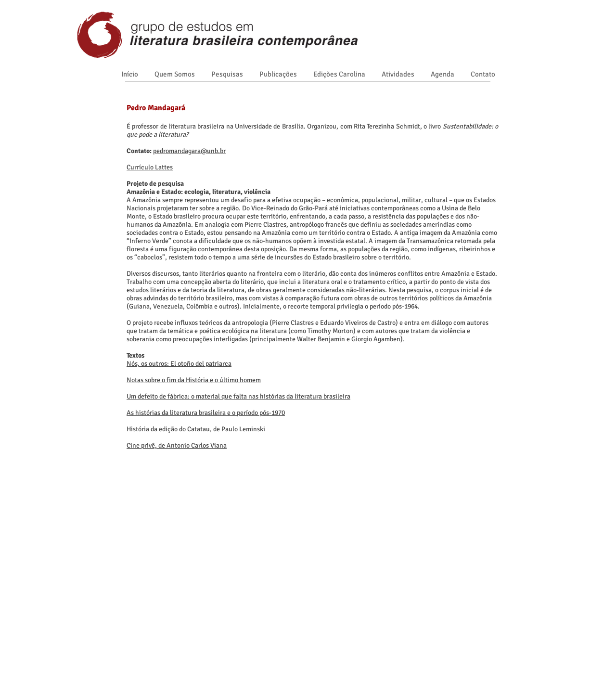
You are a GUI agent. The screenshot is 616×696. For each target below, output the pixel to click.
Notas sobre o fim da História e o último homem (194, 380)
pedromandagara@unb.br (189, 151)
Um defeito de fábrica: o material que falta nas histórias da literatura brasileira (238, 396)
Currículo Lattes (150, 167)
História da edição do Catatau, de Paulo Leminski (196, 429)
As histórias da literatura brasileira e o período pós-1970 (206, 413)
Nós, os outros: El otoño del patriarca (179, 364)
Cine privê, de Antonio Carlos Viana (177, 445)
